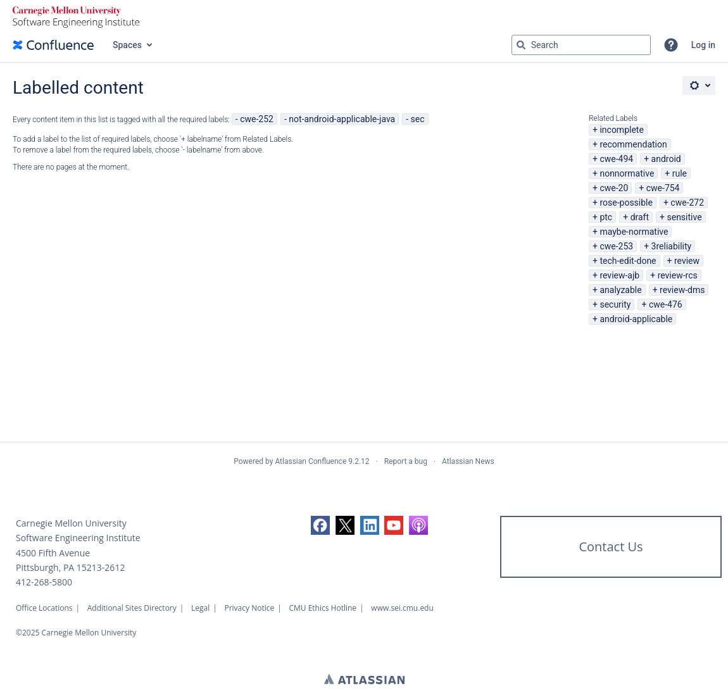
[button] (671, 45)
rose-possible (626, 203)
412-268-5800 (44, 582)
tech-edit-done (628, 261)
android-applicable (636, 319)
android (666, 159)
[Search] (521, 45)
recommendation (633, 144)
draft (640, 217)
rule (680, 173)
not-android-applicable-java (342, 119)
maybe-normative (634, 232)
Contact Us (611, 547)
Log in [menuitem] (703, 45)
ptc (606, 217)
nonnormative (627, 173)
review (687, 261)
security (615, 304)
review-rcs (678, 275)
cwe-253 (616, 246)
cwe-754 (663, 188)
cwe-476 (666, 304)
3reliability (672, 246)
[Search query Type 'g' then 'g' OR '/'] (581, 45)
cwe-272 (687, 203)
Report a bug (406, 461)
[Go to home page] (53, 45)
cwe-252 (257, 119)
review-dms (682, 290)
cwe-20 (614, 188)
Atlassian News (468, 461)
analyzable (620, 290)
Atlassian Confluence (311, 461)
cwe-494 (616, 159)
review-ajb (619, 275)
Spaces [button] (127, 45)
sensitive (684, 217)
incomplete (621, 130)
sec (418, 119)
